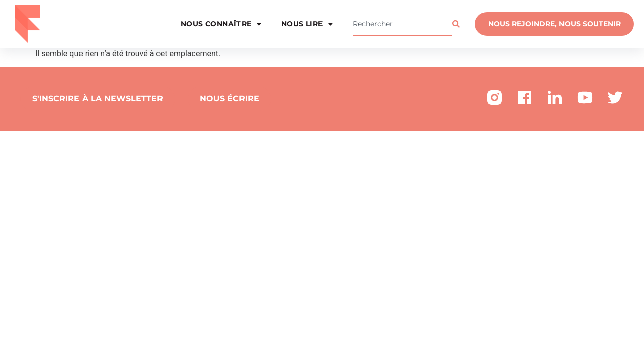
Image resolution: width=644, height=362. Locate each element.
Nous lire (307, 24)
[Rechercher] (459, 24)
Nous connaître (221, 24)
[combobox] (403, 24)
